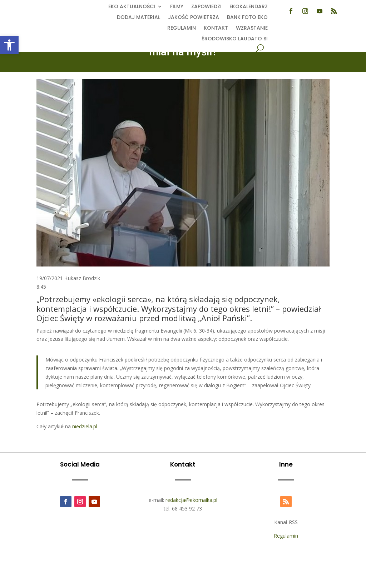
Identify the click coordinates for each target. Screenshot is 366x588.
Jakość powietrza (194, 18)
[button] (9, 45)
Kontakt (216, 28)
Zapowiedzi (206, 7)
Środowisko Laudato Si (235, 39)
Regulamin (182, 28)
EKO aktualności (132, 7)
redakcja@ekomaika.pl (191, 500)
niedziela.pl (85, 426)
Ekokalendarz (249, 7)
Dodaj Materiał (139, 18)
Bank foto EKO (247, 18)
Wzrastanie (252, 28)
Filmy (177, 7)
